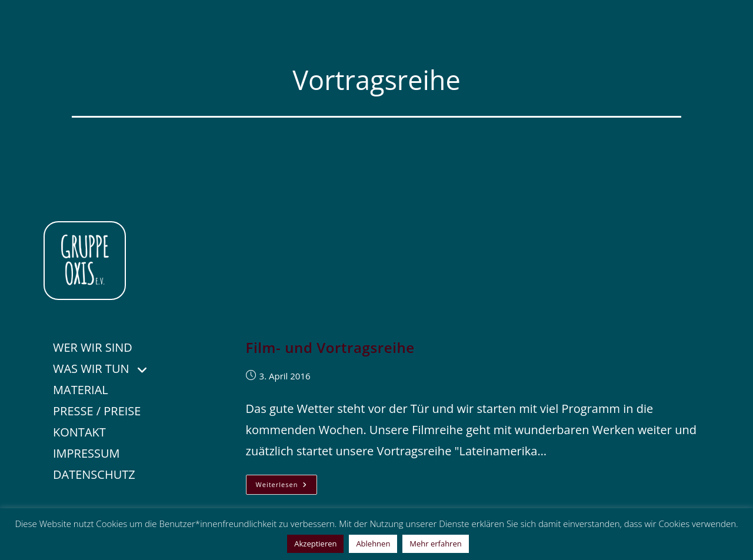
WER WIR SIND (93, 347)
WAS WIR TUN (108, 367)
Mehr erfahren (435, 544)
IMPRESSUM (86, 453)
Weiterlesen (287, 487)
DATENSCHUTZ (94, 474)
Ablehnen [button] (373, 544)
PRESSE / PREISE (97, 411)
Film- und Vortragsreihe (330, 347)
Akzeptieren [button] (315, 544)
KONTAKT (79, 432)
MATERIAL (81, 390)
